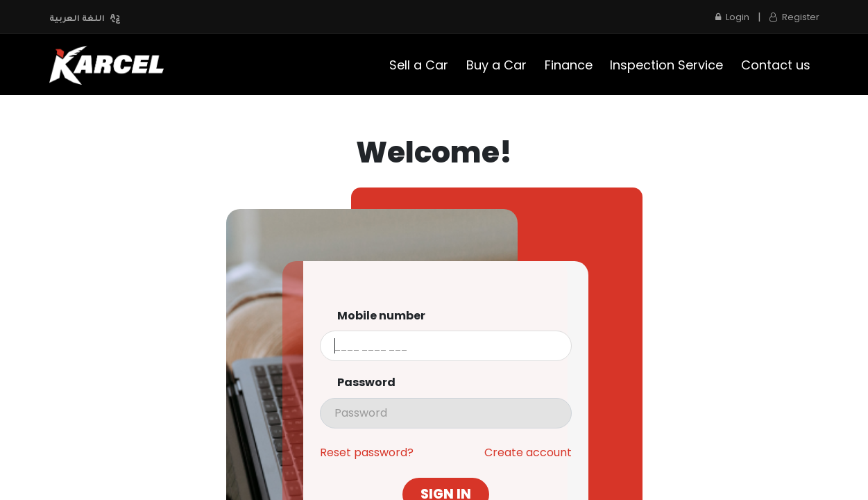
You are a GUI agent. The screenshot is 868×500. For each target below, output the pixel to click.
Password (366, 383)
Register (794, 17)
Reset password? (367, 453)
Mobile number (381, 316)
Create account (528, 453)
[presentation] (446, 413)
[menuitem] (419, 65)
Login (732, 17)
